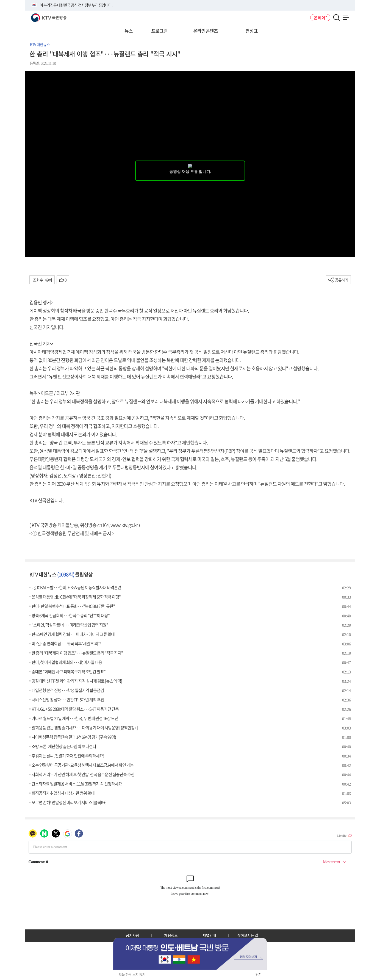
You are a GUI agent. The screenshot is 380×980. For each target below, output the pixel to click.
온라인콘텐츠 (206, 31)
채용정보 (171, 935)
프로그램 (159, 31)
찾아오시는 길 (248, 935)
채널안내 (209, 935)
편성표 (252, 31)
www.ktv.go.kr (124, 525)
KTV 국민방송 (41, 16)
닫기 (259, 975)
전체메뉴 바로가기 (0, 0)
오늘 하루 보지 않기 (132, 975)
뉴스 (129, 31)
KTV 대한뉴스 (40, 44)
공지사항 (132, 935)
